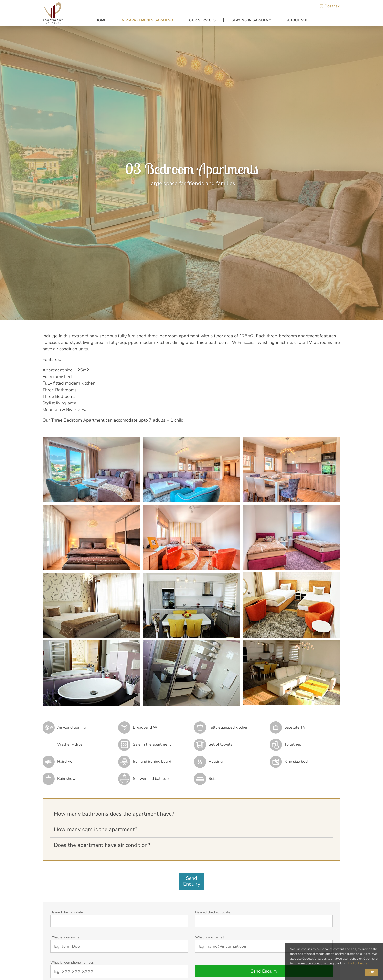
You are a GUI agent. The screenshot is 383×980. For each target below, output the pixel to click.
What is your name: (65, 937)
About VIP (297, 20)
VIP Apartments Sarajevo (148, 20)
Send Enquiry (264, 971)
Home (101, 20)
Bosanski (330, 6)
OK (372, 972)
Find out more (358, 963)
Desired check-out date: (213, 912)
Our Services (202, 20)
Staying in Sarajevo (252, 20)
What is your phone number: (72, 963)
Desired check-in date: (67, 912)
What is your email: (210, 937)
